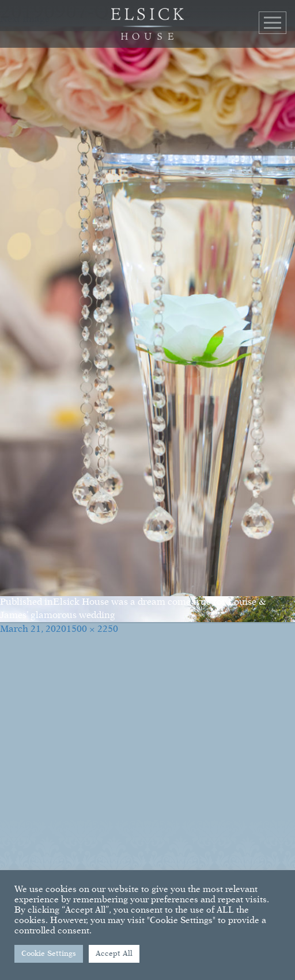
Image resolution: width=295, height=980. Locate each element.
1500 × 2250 (92, 630)
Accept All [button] (114, 954)
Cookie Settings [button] (49, 954)
